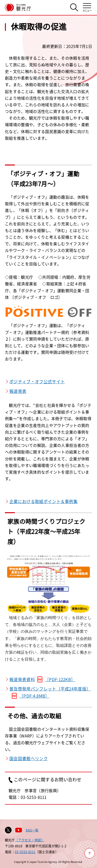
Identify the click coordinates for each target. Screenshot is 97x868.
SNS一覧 (32, 830)
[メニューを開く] (87, 7)
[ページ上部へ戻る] (90, 853)
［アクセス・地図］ (30, 840)
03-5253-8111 (25, 852)
